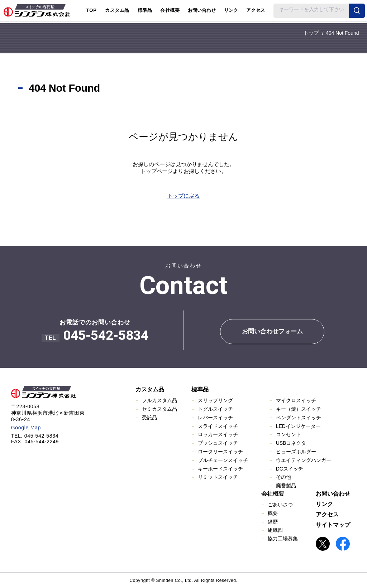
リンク (231, 10)
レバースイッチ (215, 418)
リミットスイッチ (218, 477)
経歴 (273, 522)
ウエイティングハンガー (304, 460)
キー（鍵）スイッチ (299, 409)
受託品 (149, 418)
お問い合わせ (202, 10)
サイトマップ (333, 525)
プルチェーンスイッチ (223, 460)
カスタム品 (150, 389)
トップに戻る (183, 196)
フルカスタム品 (159, 400)
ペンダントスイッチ (299, 418)
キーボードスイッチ (220, 469)
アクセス (256, 10)
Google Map (26, 428)
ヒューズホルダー (296, 452)
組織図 (275, 530)
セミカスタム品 (159, 409)
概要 (273, 513)
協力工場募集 (283, 539)
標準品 (200, 389)
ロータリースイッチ (220, 452)
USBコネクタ (291, 443)
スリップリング (215, 400)
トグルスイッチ (215, 409)
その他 (283, 477)
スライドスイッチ (218, 426)
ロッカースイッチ (218, 434)
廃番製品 (286, 486)
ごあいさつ (280, 505)
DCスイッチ (290, 469)
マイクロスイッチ (296, 400)
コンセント (289, 434)
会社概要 (273, 494)
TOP (92, 10)
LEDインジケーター (298, 426)
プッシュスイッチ (218, 443)
